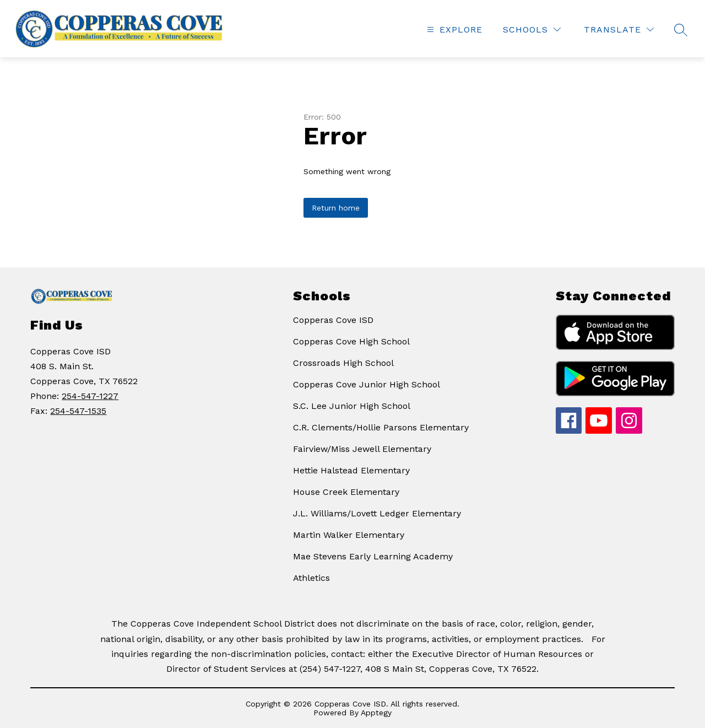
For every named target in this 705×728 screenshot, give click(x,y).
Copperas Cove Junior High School (367, 384)
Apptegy (376, 713)
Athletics (311, 578)
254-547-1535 (78, 411)
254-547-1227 (90, 396)
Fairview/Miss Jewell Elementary (362, 449)
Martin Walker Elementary (349, 535)
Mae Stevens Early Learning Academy (373, 556)
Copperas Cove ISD (333, 320)
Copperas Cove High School (351, 341)
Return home (336, 208)
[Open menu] (453, 29)
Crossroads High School (343, 363)
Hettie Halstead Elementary (351, 470)
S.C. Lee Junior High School (352, 406)
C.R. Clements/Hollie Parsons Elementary (381, 427)
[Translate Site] (619, 29)
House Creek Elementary (346, 492)
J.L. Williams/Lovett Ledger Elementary (377, 513)
